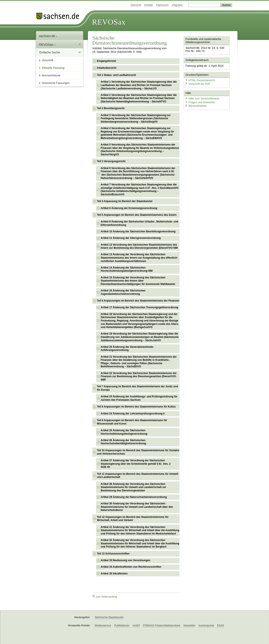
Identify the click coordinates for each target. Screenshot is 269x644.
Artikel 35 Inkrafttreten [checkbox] (114, 574)
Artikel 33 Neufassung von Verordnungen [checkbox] (125, 560)
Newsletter (189, 625)
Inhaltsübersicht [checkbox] (107, 68)
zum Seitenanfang (105, 597)
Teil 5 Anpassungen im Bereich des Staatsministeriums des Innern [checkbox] (137, 215)
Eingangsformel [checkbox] (106, 61)
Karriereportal (206, 625)
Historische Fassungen (56, 83)
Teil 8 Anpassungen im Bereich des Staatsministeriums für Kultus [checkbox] (136, 407)
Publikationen (122, 625)
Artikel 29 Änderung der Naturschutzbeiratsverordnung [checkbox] (134, 497)
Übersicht (136, 5)
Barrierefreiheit (196, 106)
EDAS (221, 625)
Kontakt (149, 5)
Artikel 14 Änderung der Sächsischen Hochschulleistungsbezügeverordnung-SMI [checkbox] (127, 269)
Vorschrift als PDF (198, 84)
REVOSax (109, 22)
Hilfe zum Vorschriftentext (202, 98)
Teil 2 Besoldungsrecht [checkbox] (111, 108)
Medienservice (103, 625)
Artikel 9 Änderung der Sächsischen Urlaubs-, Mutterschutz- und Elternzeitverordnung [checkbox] (139, 223)
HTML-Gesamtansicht (200, 80)
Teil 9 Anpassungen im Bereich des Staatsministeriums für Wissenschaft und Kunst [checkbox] (132, 422)
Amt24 (136, 625)
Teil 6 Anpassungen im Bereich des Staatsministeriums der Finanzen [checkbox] (138, 301)
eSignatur (177, 5)
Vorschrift (47, 60)
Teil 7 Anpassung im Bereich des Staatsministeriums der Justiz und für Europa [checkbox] (137, 388)
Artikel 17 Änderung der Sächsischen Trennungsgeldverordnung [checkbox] (139, 307)
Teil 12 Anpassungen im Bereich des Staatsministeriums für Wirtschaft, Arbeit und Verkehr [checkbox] (133, 519)
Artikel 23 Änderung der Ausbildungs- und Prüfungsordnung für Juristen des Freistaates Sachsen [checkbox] (139, 398)
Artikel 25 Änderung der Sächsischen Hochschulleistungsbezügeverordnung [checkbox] (124, 432)
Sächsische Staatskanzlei (109, 617)
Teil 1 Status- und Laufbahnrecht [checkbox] (116, 75)
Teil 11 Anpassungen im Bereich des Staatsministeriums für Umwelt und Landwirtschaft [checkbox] (138, 476)
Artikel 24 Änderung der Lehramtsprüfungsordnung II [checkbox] (133, 414)
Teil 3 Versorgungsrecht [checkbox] (111, 161)
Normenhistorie (51, 75)
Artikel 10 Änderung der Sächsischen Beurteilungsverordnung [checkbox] (138, 231)
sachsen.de (48, 36)
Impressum (162, 5)
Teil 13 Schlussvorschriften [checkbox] (113, 554)
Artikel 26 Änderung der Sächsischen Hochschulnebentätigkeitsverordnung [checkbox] (123, 442)
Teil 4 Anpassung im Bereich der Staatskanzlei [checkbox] (125, 201)
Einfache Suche (50, 52)
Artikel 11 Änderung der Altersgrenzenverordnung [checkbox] (131, 238)
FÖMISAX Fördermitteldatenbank (162, 625)
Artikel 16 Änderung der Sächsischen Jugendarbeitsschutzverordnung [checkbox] (123, 292)
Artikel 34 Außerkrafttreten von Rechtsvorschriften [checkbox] (131, 567)
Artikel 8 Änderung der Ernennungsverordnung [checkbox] (129, 208)
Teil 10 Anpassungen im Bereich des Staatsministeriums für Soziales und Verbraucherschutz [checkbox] (138, 452)
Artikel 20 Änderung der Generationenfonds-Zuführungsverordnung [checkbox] (127, 349)
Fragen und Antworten (200, 102)
